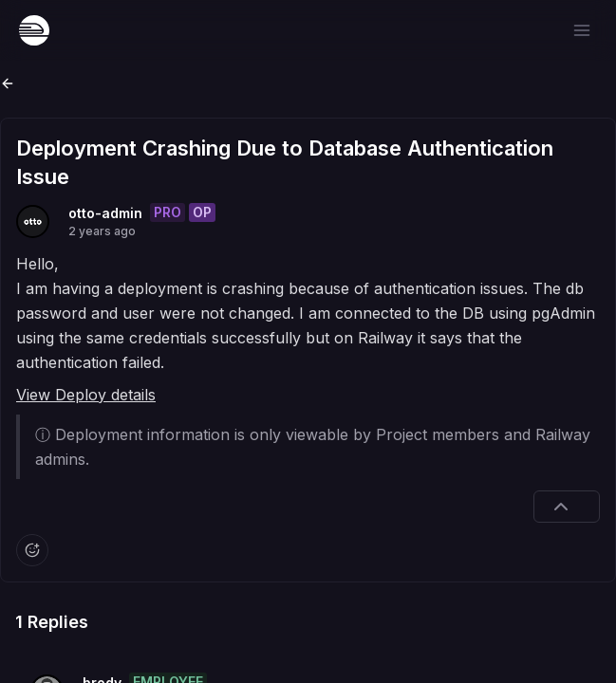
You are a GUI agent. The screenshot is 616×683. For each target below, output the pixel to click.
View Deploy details (86, 395)
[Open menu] (582, 30)
